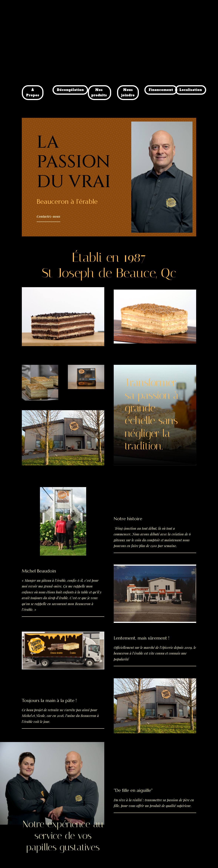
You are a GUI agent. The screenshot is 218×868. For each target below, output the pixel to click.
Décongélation (70, 90)
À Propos (33, 93)
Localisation (191, 90)
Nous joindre (128, 93)
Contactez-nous (48, 216)
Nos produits (99, 93)
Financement (161, 90)
